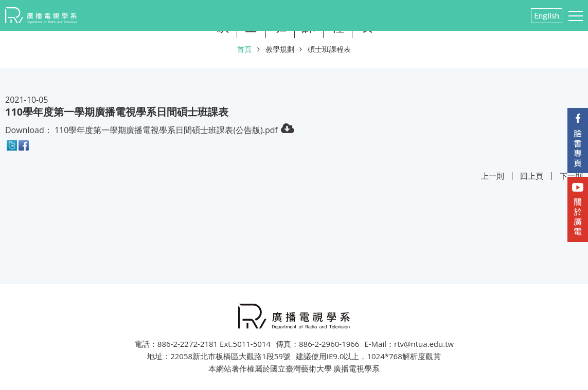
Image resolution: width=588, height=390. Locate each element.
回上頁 (532, 176)
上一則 (493, 176)
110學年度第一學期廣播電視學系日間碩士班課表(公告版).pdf (166, 130)
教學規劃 (280, 49)
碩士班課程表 (329, 49)
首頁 (244, 49)
